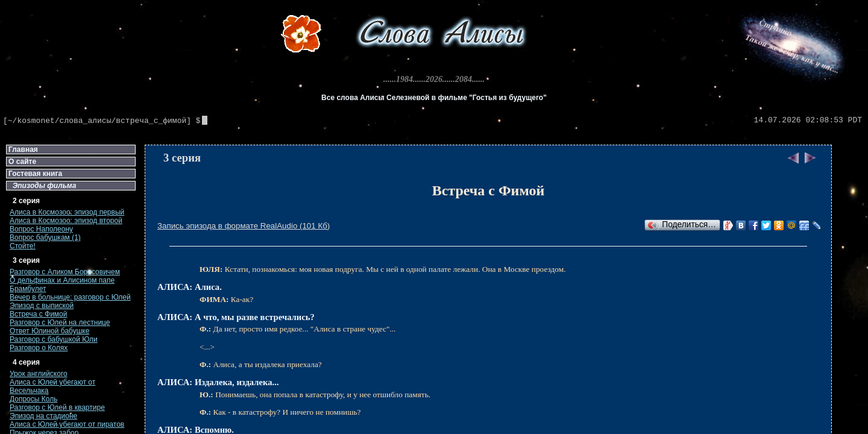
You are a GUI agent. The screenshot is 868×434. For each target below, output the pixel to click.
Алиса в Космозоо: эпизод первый (67, 212)
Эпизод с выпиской (42, 306)
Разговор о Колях (39, 348)
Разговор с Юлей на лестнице (60, 322)
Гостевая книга (35, 174)
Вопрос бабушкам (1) (45, 237)
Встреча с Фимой (39, 314)
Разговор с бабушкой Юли (54, 339)
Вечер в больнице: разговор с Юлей (70, 297)
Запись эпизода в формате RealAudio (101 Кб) (244, 226)
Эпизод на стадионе (43, 416)
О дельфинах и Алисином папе (62, 280)
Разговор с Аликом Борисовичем (65, 272)
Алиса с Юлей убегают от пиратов (67, 424)
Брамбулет (28, 289)
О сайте (22, 162)
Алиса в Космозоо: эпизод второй (66, 221)
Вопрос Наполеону (41, 229)
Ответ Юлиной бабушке (49, 331)
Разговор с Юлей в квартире (57, 407)
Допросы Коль (33, 399)
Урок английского (39, 374)
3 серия (182, 158)
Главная (23, 149)
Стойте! (23, 246)
